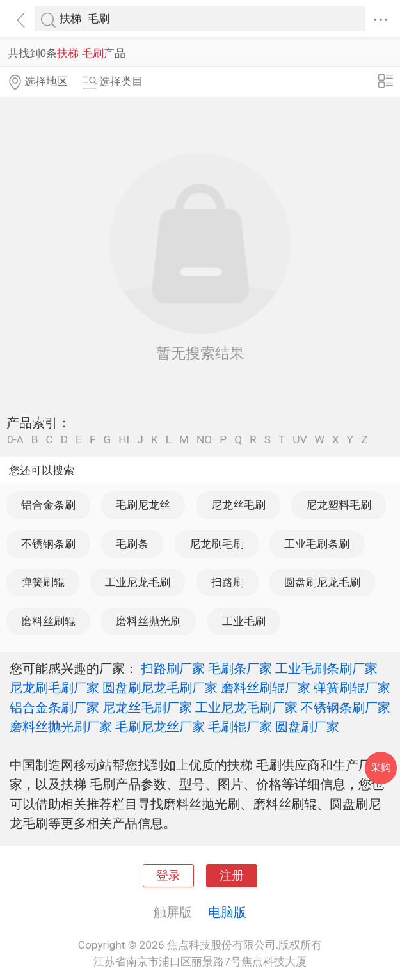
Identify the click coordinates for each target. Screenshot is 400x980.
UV (300, 440)
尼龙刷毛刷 (217, 544)
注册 (232, 876)
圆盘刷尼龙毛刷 (322, 582)
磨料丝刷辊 (48, 621)
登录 (168, 876)
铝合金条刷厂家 (54, 707)
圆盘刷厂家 (307, 727)
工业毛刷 (244, 621)
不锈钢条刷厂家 (346, 707)
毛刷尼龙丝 (143, 505)
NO (204, 440)
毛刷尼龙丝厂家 (160, 727)
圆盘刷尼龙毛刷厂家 (160, 688)
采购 (381, 767)
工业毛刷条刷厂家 (326, 668)
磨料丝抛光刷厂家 (61, 727)
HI (124, 440)
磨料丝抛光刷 (148, 621)
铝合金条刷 (48, 505)
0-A (15, 440)
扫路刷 (228, 582)
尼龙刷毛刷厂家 (54, 688)
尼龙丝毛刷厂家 (147, 707)
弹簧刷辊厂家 (352, 688)
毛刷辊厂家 (240, 727)
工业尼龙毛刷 (138, 582)
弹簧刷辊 (43, 582)
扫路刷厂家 (173, 668)
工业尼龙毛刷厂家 (246, 707)
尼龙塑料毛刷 (339, 505)
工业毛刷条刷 (317, 544)
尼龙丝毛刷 (238, 505)
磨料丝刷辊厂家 (266, 688)
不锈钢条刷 (48, 544)
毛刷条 (132, 544)
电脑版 (227, 912)
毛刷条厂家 (240, 668)
